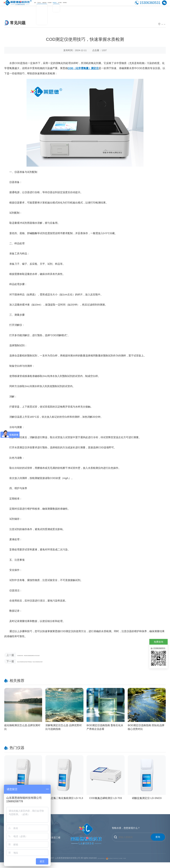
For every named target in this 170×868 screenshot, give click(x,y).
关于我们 (103, 6)
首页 (38, 6)
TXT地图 (142, 864)
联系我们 (116, 6)
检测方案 (62, 6)
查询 (158, 842)
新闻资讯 (89, 6)
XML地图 (133, 864)
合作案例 (76, 6)
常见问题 (161, 24)
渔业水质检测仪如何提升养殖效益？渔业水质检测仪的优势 (48, 664)
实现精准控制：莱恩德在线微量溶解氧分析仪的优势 (44, 656)
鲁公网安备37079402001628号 (114, 864)
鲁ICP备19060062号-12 (88, 864)
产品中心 (49, 6)
